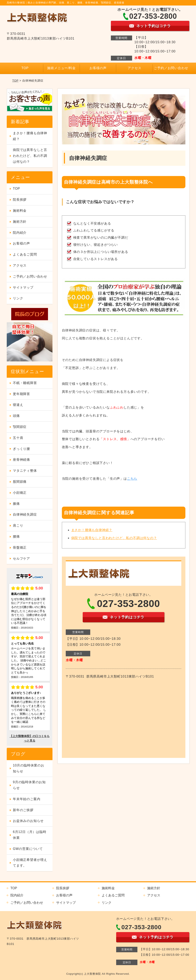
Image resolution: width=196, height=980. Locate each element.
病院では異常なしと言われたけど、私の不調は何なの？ (114, 538)
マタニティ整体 (25, 471)
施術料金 (20, 211)
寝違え (18, 405)
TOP (25, 68)
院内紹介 (20, 233)
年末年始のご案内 (27, 799)
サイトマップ (23, 287)
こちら (132, 479)
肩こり (18, 525)
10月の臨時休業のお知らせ (29, 768)
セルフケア (21, 559)
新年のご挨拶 (23, 810)
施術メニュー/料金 (61, 68)
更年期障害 (21, 394)
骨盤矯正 (20, 548)
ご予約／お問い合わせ (171, 68)
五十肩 (18, 438)
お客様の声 (98, 68)
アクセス (134, 68)
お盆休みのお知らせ (28, 821)
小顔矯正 (20, 493)
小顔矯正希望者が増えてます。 (30, 863)
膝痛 (16, 504)
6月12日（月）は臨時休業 (30, 835)
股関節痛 (20, 482)
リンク (18, 298)
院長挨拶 (20, 200)
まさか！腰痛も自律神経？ (92, 530)
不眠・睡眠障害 (25, 383)
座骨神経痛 (21, 460)
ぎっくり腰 (21, 449)
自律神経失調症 (25, 514)
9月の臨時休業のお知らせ (29, 785)
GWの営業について (28, 849)
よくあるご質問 (25, 254)
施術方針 (20, 222)
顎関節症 (20, 427)
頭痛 (16, 416)
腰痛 (16, 537)
